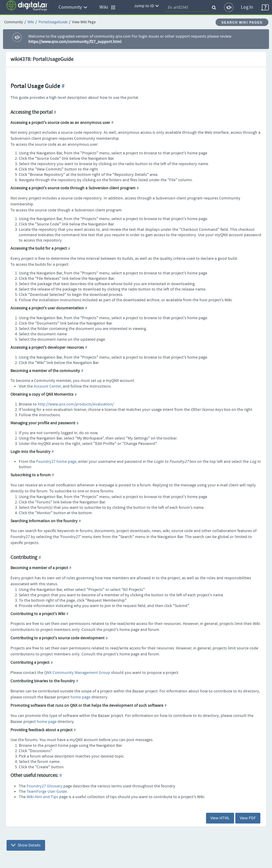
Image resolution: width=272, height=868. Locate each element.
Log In (247, 7)
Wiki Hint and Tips (42, 797)
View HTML (220, 818)
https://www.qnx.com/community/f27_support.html (75, 42)
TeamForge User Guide (47, 792)
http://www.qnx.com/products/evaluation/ (76, 404)
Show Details (26, 845)
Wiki (31, 22)
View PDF (248, 818)
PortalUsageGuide (53, 22)
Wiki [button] (107, 7)
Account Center (47, 386)
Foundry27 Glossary (44, 786)
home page (80, 697)
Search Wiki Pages (242, 22)
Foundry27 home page (56, 462)
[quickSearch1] (187, 7)
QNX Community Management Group (77, 673)
